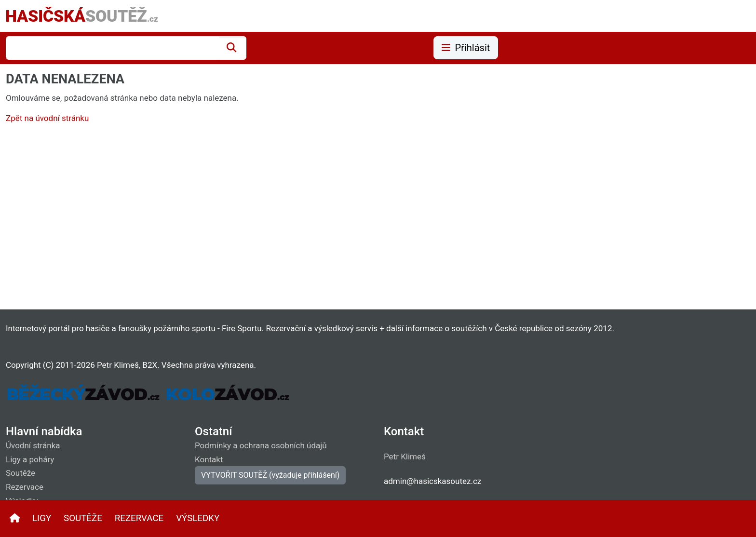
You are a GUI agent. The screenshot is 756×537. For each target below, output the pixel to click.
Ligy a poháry (30, 459)
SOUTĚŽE (83, 518)
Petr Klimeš (405, 456)
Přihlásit (466, 48)
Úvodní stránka (33, 445)
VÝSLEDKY (198, 518)
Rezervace (25, 487)
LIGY (42, 518)
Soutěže (20, 473)
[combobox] (113, 48)
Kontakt (209, 459)
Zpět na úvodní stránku (47, 118)
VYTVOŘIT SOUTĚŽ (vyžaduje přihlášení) (270, 475)
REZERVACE (139, 518)
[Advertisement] (295, 219)
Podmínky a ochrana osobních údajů (261, 445)
